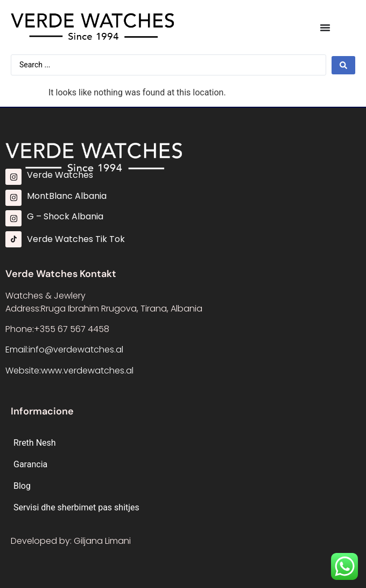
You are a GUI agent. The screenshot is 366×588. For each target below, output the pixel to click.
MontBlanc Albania (67, 196)
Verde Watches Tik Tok (76, 239)
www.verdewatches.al (87, 371)
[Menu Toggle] (325, 27)
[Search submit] (343, 65)
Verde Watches (60, 175)
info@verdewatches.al (76, 350)
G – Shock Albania (65, 216)
